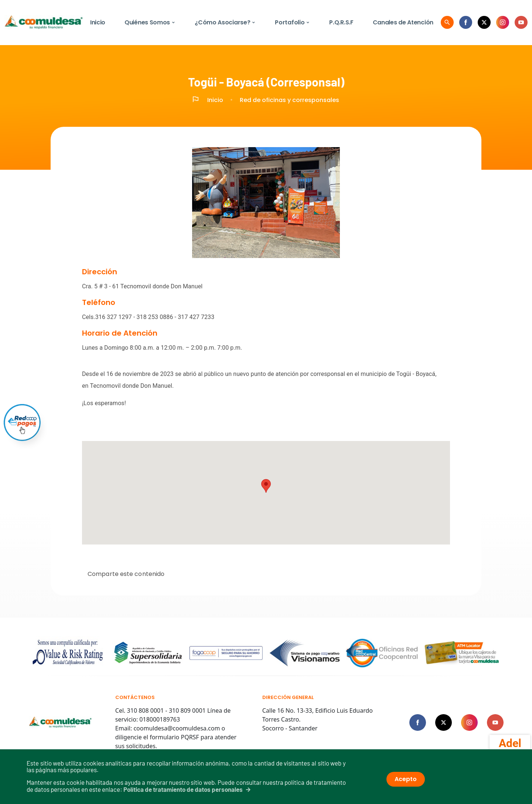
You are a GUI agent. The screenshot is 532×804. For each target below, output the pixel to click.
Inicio (98, 22)
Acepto (406, 779)
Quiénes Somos (150, 22)
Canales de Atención (403, 22)
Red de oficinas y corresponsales (289, 100)
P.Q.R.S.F (341, 22)
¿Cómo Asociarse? (225, 22)
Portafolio (292, 22)
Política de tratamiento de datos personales (183, 789)
